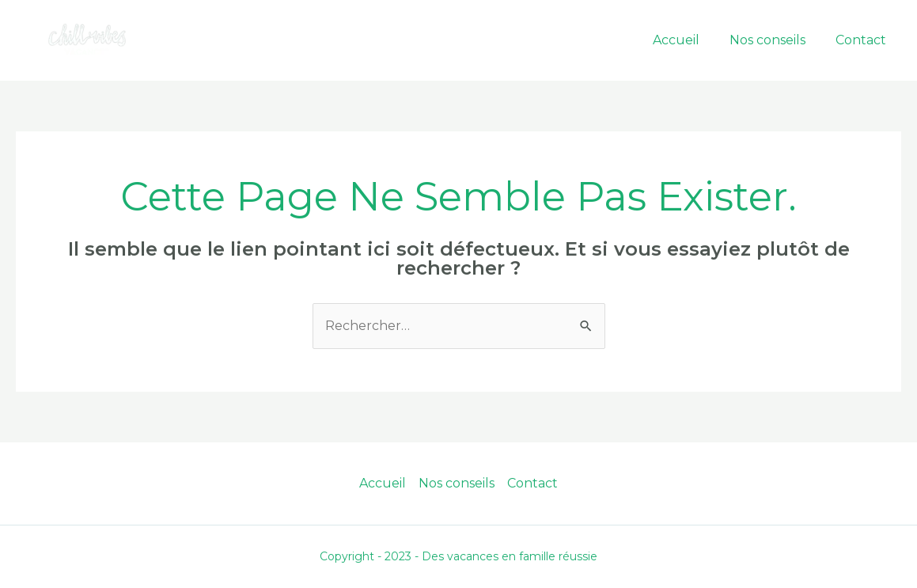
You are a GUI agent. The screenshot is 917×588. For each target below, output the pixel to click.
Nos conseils (775, 40)
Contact (863, 40)
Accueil (688, 40)
